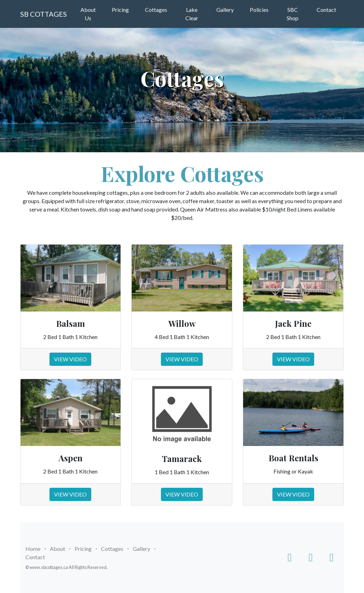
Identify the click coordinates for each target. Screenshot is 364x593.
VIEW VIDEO (70, 359)
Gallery (225, 10)
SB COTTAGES (44, 14)
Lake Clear (192, 14)
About (57, 549)
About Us (88, 14)
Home (33, 549)
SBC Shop (293, 14)
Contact (326, 10)
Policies (259, 10)
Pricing (120, 10)
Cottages (156, 10)
